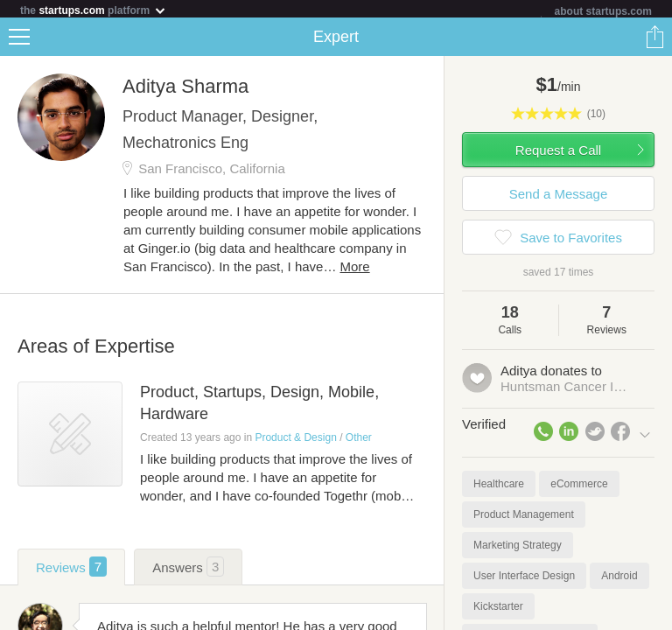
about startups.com (603, 11)
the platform (94, 10)
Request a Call (558, 154)
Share (654, 40)
